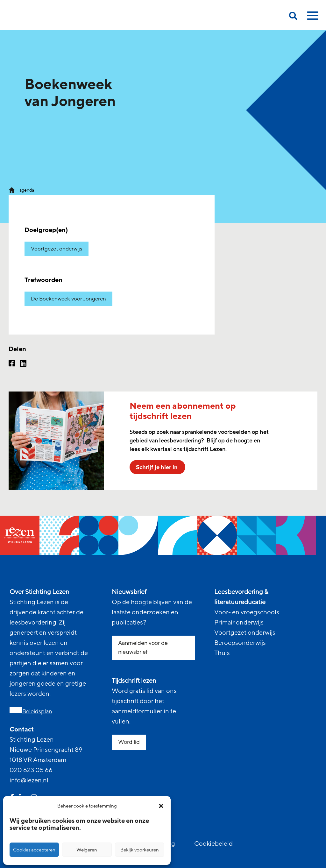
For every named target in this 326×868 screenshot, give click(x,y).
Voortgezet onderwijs (57, 249)
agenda (27, 190)
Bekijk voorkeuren (140, 850)
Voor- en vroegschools (247, 612)
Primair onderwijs (239, 623)
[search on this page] (293, 17)
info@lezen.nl (29, 780)
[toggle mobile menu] (312, 18)
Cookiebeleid (213, 844)
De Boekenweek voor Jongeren (68, 299)
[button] (161, 806)
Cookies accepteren (34, 850)
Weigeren (87, 850)
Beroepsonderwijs (240, 643)
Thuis (222, 653)
